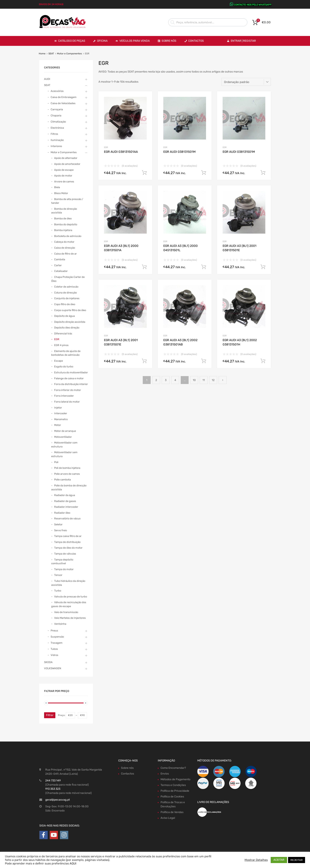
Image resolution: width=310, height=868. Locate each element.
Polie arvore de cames (67, 474)
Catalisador (61, 271)
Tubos (54, 649)
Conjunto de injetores (67, 298)
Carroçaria (57, 109)
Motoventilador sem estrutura (64, 454)
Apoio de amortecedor (67, 164)
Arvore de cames (64, 182)
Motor (58, 425)
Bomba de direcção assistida (64, 211)
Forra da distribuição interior (71, 384)
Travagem (57, 643)
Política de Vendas (172, 812)
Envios (165, 774)
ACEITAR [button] (279, 860)
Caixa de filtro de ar (65, 254)
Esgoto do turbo (64, 367)
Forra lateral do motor (67, 402)
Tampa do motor (64, 569)
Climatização (58, 122)
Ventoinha (60, 624)
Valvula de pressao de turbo (71, 597)
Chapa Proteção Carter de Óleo (68, 279)
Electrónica (57, 128)
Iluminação (57, 140)
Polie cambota (62, 480)
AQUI (73, 863)
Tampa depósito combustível (62, 562)
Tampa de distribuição (67, 542)
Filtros (54, 134)
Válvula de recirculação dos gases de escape (69, 604)
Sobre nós (127, 768)
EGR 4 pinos (61, 345)
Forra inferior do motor (68, 390)
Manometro (61, 419)
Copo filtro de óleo (65, 304)
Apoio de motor (63, 176)
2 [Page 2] (156, 380)
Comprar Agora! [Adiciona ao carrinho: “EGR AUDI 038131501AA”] (144, 173)
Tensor (58, 575)
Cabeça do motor (64, 242)
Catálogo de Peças (72, 41)
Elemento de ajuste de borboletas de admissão (66, 353)
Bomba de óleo (63, 218)
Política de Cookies (172, 797)
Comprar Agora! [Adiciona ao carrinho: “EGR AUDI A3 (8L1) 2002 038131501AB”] (204, 361)
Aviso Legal (168, 818)
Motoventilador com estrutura (64, 445)
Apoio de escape (64, 170)
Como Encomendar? (173, 768)
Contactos (196, 41)
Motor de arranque (65, 431)
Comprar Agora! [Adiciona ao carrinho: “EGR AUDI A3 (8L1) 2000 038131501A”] (144, 267)
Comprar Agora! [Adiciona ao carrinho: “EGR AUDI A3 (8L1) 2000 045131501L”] (204, 267)
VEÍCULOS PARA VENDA (135, 41)
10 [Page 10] (194, 380)
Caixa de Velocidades (63, 103)
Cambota (60, 259)
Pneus (54, 631)
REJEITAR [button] (297, 860)
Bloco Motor (61, 193)
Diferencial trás (63, 334)
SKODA (48, 662)
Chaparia (56, 116)
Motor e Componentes (69, 54)
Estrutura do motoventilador (71, 372)
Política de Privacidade (175, 791)
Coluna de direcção (65, 293)
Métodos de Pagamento (175, 779)
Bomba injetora (63, 230)
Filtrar (50, 715)
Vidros (54, 655)
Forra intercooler (64, 396)
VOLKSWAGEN (53, 668)
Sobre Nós (169, 41)
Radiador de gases (65, 501)
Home (42, 54)
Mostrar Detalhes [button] (256, 860)
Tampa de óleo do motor (68, 548)
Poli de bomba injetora (67, 468)
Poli (56, 462)
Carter (58, 265)
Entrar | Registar (243, 41)
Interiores (56, 146)
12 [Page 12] (213, 380)
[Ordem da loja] (246, 82)
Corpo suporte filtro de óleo (70, 310)
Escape (59, 361)
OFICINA (102, 41)
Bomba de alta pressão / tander (67, 201)
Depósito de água (64, 316)
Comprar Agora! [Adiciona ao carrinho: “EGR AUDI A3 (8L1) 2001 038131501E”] (263, 267)
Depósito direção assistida (70, 322)
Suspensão (57, 637)
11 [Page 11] (204, 380)
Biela (57, 187)
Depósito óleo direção (67, 328)
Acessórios (57, 91)
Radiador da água (65, 495)
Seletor (58, 524)
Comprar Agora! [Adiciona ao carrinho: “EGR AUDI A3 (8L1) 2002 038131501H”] (263, 361)
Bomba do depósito (66, 224)
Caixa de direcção (65, 248)
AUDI (47, 79)
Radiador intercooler (66, 507)
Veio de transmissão (66, 612)
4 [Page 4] (175, 380)
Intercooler (61, 413)
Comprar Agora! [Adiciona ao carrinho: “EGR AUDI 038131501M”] (204, 173)
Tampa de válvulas (65, 554)
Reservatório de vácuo (67, 518)
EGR (106, 147)
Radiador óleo (62, 513)
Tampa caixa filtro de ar (68, 536)
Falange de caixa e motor (69, 378)
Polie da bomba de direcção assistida (69, 487)
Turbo (58, 591)
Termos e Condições (173, 785)
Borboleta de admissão (68, 236)
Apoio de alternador (66, 158)
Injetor (58, 408)
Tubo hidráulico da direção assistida (68, 583)
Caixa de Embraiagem (64, 97)
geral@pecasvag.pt (58, 800)
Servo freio (60, 530)
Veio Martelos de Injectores (70, 618)
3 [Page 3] (166, 380)
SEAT (51, 54)
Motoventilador (63, 437)
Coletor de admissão (66, 287)
